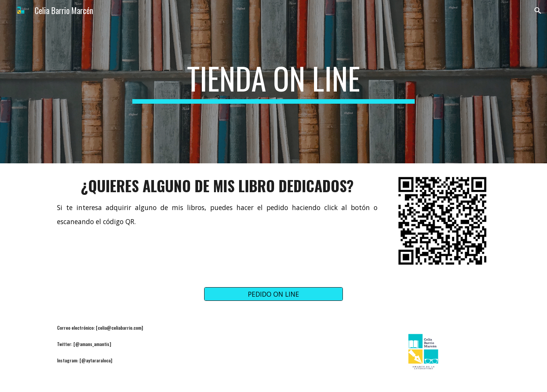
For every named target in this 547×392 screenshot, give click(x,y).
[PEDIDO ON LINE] (273, 294)
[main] (274, 82)
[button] (538, 11)
